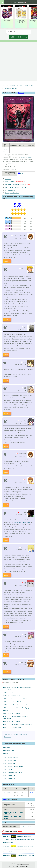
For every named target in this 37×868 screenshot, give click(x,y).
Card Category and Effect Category (16, 187)
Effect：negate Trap (9, 778)
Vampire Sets (7, 753)
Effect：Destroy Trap (9, 763)
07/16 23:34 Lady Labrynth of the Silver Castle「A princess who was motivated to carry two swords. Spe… (18, 849)
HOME (4, 86)
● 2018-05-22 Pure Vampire (11, 721)
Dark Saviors (29, 86)
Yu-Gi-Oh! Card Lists (16, 86)
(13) (20, 173)
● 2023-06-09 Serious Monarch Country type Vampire (16, 709)
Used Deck (21, 93)
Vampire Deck (7, 747)
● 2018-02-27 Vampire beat (11, 696)
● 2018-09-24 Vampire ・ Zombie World (15, 699)
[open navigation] (4, 3)
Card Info (8, 179)
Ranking (5, 800)
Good (6, 355)
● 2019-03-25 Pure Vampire (11, 713)
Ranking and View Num (12, 193)
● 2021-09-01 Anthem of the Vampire (14, 702)
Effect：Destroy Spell (9, 760)
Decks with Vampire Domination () (18, 184)
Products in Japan (11, 190)
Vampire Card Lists (9, 750)
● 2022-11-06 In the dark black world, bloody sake (18, 705)
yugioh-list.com (23, 866)
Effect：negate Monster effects (12, 772)
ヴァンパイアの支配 (26, 826)
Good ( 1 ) (7, 261)
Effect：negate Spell (9, 775)
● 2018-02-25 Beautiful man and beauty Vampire (18, 724)
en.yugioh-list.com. (23, 864)
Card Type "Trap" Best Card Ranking (12, 817)
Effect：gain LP (8, 769)
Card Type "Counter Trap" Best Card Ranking (13, 813)
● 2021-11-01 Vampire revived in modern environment (15, 717)
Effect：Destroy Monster (10, 757)
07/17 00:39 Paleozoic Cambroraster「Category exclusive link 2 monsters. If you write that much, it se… (18, 839)
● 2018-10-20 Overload (10, 693)
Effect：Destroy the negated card (13, 766)
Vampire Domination (11, 88)
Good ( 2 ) (7, 413)
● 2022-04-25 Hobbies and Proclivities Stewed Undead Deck (17, 689)
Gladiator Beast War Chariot (21, 522)
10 (5, 236)
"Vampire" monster (26, 157)
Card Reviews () (15, 182)
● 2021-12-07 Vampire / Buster (12, 727)
